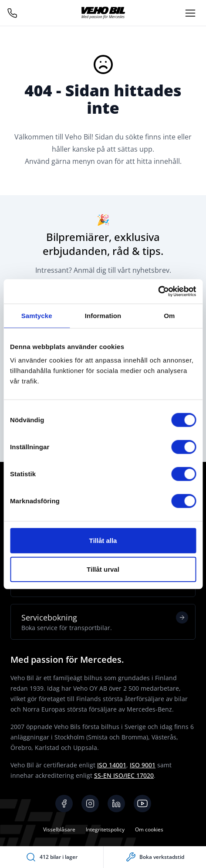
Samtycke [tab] (37, 315)
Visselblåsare (59, 829)
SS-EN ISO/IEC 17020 (124, 775)
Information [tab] (103, 315)
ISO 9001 (143, 765)
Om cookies (149, 829)
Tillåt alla (103, 541)
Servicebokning (105, 622)
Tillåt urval (103, 569)
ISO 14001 (112, 765)
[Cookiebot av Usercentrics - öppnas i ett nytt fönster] (158, 292)
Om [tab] (169, 315)
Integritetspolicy (105, 829)
